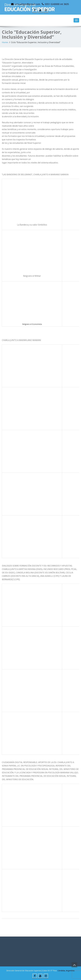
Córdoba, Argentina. (66, 970)
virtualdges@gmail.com (27, 4)
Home (5, 42)
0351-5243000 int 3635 (57, 4)
